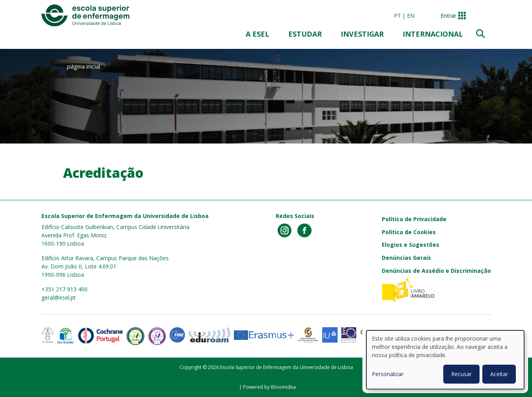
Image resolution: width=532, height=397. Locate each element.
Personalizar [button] (388, 374)
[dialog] (445, 360)
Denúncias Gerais (406, 258)
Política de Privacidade (414, 219)
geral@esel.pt (59, 297)
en (411, 16)
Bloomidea (283, 387)
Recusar (461, 374)
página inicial (84, 66)
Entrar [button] (448, 16)
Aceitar (499, 374)
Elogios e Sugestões (411, 245)
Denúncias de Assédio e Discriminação (436, 271)
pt (398, 16)
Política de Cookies (409, 232)
